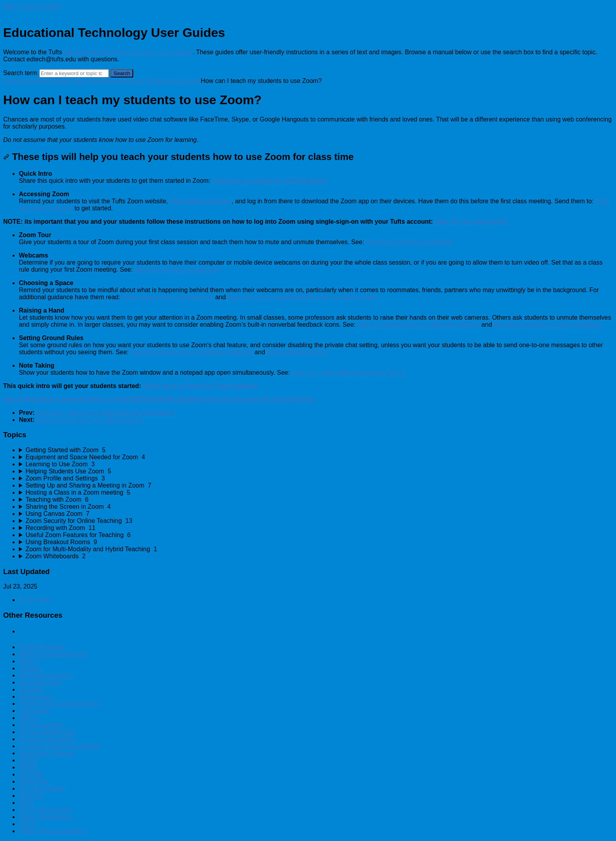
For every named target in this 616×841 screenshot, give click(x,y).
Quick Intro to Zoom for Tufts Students (89, 420)
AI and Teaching (41, 647)
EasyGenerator (40, 682)
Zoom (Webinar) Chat (297, 352)
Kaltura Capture (41, 725)
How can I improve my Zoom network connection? (106, 413)
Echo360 (31, 689)
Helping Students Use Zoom (161, 81)
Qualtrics (31, 796)
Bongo (28, 661)
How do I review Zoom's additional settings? (418, 325)
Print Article (35, 600)
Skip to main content (32, 6)
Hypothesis (34, 711)
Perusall (30, 774)
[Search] (74, 73)
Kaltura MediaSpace (47, 732)
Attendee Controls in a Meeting (409, 242)
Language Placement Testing (59, 746)
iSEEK (28, 718)
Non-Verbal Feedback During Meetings (548, 325)
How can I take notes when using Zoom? (348, 373)
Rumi (26, 803)
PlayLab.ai (34, 781)
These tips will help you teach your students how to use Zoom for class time (178, 157)
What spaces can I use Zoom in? (168, 297)
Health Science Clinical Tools (59, 704)
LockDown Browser (46, 753)
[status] (308, 130)
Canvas (29, 668)
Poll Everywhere (42, 789)
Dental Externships (45, 675)
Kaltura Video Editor (47, 739)
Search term (20, 73)
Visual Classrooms (45, 817)
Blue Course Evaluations (53, 654)
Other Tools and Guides (52, 831)
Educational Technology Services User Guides (128, 52)
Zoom (114, 81)
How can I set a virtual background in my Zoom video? (303, 297)
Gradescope (36, 697)
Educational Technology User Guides (55, 81)
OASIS (28, 760)
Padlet (28, 767)
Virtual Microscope (45, 810)
